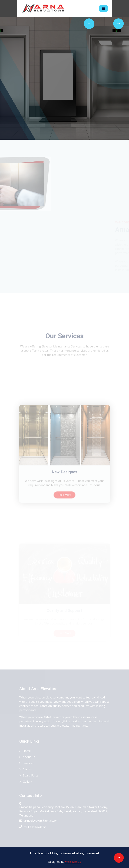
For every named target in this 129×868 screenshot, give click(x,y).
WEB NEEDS (73, 862)
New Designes (64, 500)
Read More (64, 523)
